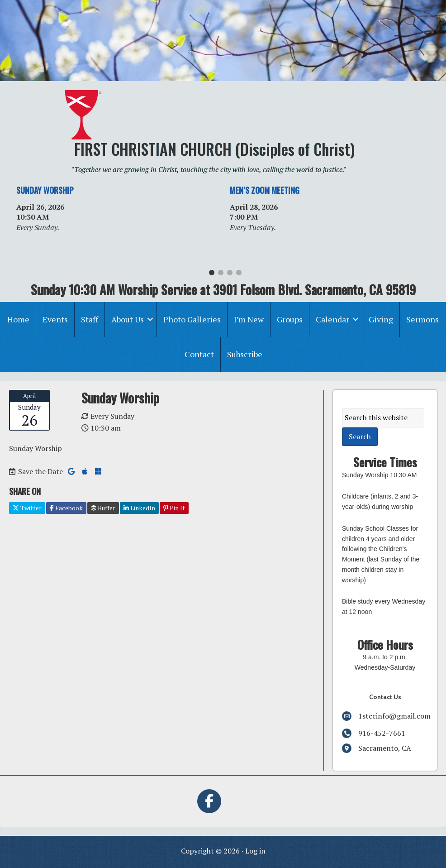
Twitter (27, 508)
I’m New (249, 319)
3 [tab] (230, 275)
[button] (150, 319)
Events (55, 319)
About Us (128, 319)
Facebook (66, 508)
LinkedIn (139, 508)
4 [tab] (239, 275)
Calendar (332, 319)
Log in (255, 851)
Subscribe (245, 354)
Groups (290, 319)
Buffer (103, 508)
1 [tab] (212, 275)
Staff (90, 319)
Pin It (174, 508)
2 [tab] (221, 275)
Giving (381, 319)
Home (18, 319)
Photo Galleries (192, 319)
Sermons (422, 319)
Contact (199, 354)
